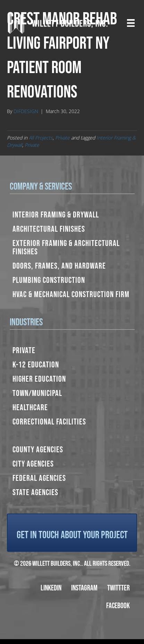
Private (62, 138)
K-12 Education (36, 365)
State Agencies (35, 492)
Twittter (118, 588)
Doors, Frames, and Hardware (59, 266)
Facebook (118, 606)
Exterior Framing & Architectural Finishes (66, 248)
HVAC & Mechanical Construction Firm (71, 295)
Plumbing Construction (49, 280)
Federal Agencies (39, 478)
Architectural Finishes (49, 229)
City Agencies (33, 464)
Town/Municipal (37, 393)
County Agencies (38, 450)
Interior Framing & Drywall (56, 215)
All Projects (41, 138)
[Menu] (131, 23)
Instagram (84, 588)
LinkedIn (51, 588)
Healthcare (30, 408)
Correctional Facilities (49, 422)
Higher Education (39, 379)
